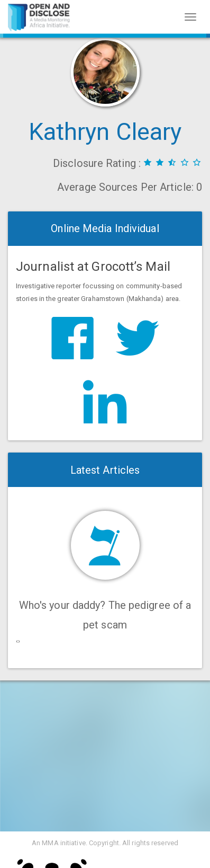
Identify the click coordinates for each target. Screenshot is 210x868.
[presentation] (17, 641)
